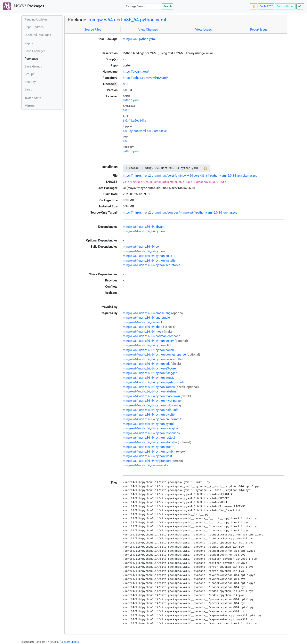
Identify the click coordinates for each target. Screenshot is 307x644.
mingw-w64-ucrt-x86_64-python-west (147, 456)
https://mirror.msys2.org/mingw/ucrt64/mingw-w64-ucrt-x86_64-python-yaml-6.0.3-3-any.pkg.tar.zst (190, 176)
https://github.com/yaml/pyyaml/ (145, 78)
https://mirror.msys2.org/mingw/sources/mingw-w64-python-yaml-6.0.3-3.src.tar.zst (180, 213)
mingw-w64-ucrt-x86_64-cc (141, 247)
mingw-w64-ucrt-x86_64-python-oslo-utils (151, 410)
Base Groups (33, 66)
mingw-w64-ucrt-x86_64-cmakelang (147, 313)
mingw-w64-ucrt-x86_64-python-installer (150, 261)
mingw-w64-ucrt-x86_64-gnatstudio (146, 318)
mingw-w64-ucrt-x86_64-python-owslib (149, 415)
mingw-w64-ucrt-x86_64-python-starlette (150, 442)
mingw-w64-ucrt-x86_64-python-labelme (150, 391)
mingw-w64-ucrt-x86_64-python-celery (148, 341)
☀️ (254, 6)
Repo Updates (34, 27)
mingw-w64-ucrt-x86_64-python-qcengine (150, 428)
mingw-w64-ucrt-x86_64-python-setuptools (152, 265)
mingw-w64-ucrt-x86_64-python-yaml (127, 20)
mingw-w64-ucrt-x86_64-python (144, 231)
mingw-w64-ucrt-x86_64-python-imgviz (149, 378)
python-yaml (131, 100)
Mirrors (30, 106)
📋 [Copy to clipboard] (206, 168)
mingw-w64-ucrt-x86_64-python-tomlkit (149, 452)
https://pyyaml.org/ (136, 72)
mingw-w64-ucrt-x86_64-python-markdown (151, 396)
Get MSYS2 (266, 6)
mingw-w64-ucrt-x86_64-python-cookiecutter (153, 359)
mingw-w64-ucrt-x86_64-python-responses (151, 433)
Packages (31, 59)
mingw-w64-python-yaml (139, 39)
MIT (126, 84)
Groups (30, 74)
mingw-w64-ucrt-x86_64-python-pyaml (148, 424)
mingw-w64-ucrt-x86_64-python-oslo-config (152, 405)
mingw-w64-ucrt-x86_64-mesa (143, 332)
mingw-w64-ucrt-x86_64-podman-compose (152, 336)
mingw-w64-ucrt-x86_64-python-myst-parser (152, 401)
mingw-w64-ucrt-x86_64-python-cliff (147, 345)
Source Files (93, 30)
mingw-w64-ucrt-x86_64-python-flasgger (150, 373)
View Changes (148, 30)
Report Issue (259, 30)
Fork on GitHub (285, 6)
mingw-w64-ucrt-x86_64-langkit (144, 322)
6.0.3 (126, 110)
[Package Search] (143, 6)
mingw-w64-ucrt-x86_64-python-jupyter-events (154, 382)
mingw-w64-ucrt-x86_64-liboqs (143, 327)
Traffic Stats (33, 98)
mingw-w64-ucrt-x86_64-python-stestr (148, 447)
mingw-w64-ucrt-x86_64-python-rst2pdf (149, 438)
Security (30, 82)
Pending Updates (36, 19)
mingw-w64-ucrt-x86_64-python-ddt (146, 364)
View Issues (204, 30)
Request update (70, 642)
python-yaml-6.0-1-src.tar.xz (148, 131)
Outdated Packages (38, 35)
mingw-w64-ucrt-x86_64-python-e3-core (149, 368)
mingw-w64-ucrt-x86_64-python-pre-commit (152, 419)
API (300, 6)
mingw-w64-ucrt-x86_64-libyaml (144, 227)
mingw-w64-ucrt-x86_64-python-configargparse (154, 355)
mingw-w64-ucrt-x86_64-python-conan (148, 350)
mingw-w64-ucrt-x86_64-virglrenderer (148, 461)
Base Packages (35, 51)
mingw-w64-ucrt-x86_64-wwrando (145, 465)
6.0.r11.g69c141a (134, 121)
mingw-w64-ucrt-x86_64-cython (144, 251)
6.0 (125, 131)
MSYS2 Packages (24, 6)
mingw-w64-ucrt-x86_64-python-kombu (149, 387)
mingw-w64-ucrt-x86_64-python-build (147, 256)
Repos (29, 43)
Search (168, 6)
